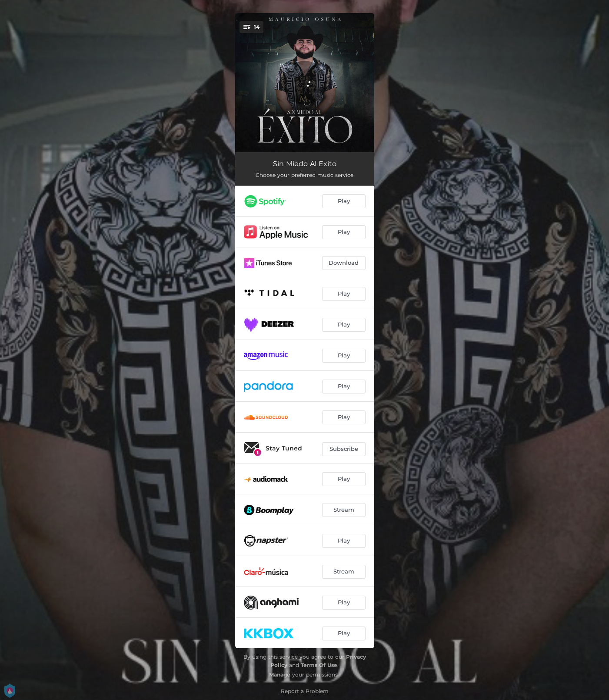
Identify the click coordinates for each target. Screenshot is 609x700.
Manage (280, 675)
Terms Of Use (319, 665)
